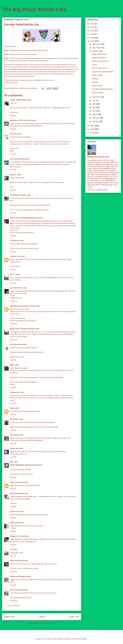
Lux (11, 550)
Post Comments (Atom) (47, 623)
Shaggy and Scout (17, 536)
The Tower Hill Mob (17, 159)
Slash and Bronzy (17, 493)
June (94, 104)
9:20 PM (13, 489)
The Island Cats (16, 344)
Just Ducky (14, 435)
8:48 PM (13, 477)
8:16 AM (13, 170)
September (97, 97)
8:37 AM (13, 213)
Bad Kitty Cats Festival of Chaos (23, 306)
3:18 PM (13, 430)
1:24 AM (13, 507)
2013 (92, 24)
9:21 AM (13, 252)
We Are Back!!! (98, 93)
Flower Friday (97, 75)
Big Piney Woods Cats (99, 157)
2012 (92, 27)
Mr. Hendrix (14, 419)
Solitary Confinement (100, 61)
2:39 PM (13, 403)
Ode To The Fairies (99, 68)
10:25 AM (13, 324)
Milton (12, 365)
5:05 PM (13, 444)
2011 (92, 31)
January (96, 121)
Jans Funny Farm (17, 590)
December (97, 44)
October (96, 51)
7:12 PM (13, 457)
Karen (12, 408)
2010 (92, 34)
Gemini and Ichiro (17, 482)
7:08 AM (13, 129)
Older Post (74, 617)
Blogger (84, 639)
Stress (94, 65)
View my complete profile (97, 190)
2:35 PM (13, 387)
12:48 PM (13, 601)
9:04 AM (13, 545)
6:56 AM (13, 116)
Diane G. (13, 175)
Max (11, 462)
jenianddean (15, 523)
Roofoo (68, 639)
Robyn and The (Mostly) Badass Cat (24, 218)
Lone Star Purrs (16, 288)
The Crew (14, 134)
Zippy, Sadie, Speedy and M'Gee (23, 329)
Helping (95, 79)
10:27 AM (13, 340)
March (95, 114)
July (94, 100)
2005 (92, 133)
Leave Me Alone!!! (99, 58)
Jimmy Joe (14, 448)
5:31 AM (13, 585)
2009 (92, 38)
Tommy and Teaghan (18, 576)
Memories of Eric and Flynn (21, 120)
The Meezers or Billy (18, 195)
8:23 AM (13, 190)
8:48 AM (13, 236)
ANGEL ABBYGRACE (18, 100)
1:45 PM (13, 360)
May (94, 107)
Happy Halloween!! (99, 54)
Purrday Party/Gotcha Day (102, 89)
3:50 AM (13, 518)
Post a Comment (14, 606)
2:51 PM (13, 414)
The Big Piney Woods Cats (34, 9)
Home (42, 617)
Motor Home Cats (17, 561)
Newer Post (9, 617)
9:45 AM (13, 270)
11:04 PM (13, 572)
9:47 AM (13, 283)
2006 (92, 129)
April (94, 111)
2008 (92, 41)
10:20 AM (13, 301)
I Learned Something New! (102, 72)
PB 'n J (13, 274)
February (96, 118)
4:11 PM (13, 556)
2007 (92, 126)
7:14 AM (13, 154)
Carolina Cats (15, 256)
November (97, 48)
